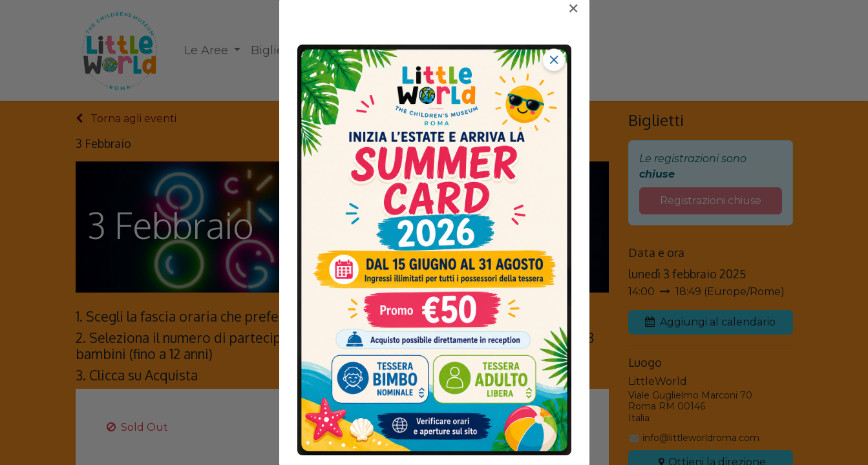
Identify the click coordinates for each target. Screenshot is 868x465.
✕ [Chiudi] (573, 9)
